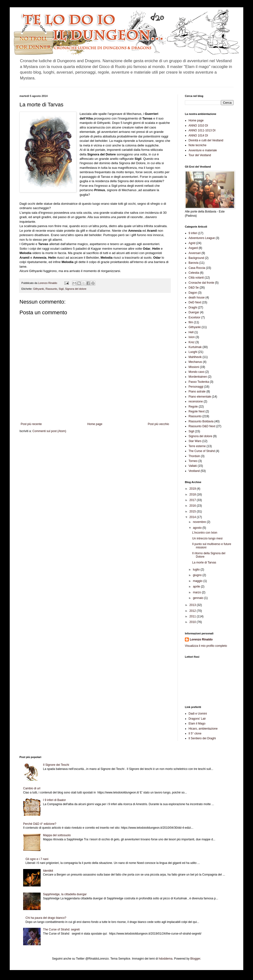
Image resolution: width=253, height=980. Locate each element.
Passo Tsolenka (199, 382)
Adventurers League (202, 238)
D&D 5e (194, 288)
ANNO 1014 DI (198, 136)
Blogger (195, 959)
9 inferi (193, 233)
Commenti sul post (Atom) (49, 431)
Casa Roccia (197, 268)
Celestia (194, 273)
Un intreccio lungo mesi (207, 538)
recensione (196, 401)
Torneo (193, 461)
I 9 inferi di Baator (54, 800)
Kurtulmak (195, 347)
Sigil (61, 289)
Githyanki (39, 289)
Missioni (194, 367)
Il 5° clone (195, 733)
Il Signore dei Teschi (56, 765)
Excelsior (194, 317)
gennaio (199, 598)
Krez (192, 342)
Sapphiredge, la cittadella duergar (65, 894)
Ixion (192, 337)
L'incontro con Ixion (205, 533)
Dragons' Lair (197, 719)
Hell (191, 332)
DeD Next (195, 302)
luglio (197, 570)
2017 (193, 500)
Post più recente (31, 424)
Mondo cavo (196, 372)
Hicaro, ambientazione (203, 729)
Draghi (193, 307)
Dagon (193, 293)
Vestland (194, 471)
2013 (193, 605)
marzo (197, 592)
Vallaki (193, 466)
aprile (197, 587)
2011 (193, 616)
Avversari (195, 253)
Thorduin (194, 456)
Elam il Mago (197, 724)
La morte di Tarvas (204, 562)
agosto (198, 528)
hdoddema (166, 959)
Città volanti (196, 278)
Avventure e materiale (203, 150)
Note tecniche (197, 145)
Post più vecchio (158, 424)
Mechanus (195, 362)
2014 (193, 517)
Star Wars (195, 441)
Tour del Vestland (200, 155)
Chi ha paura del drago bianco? (46, 918)
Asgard (193, 248)
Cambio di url (32, 788)
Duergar (194, 312)
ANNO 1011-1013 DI (202, 130)
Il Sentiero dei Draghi (202, 738)
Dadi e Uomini (198, 714)
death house (197, 298)
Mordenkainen (198, 377)
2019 (193, 489)
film (191, 322)
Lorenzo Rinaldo (201, 639)
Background (196, 258)
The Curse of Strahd (202, 451)
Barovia (194, 263)
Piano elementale (200, 397)
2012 (193, 611)
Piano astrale (197, 392)
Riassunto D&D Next (202, 426)
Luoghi (193, 352)
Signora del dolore (76, 289)
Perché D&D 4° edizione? (40, 824)
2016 (193, 506)
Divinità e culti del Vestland (206, 140)
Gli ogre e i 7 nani (37, 859)
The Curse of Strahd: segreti (61, 929)
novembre (200, 522)
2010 (193, 622)
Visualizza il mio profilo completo (206, 646)
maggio (198, 581)
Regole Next (197, 411)
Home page (95, 424)
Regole (193, 407)
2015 (193, 511)
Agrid (192, 243)
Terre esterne (197, 446)
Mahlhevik (195, 357)
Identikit (48, 871)
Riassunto (51, 289)
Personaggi (196, 387)
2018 (193, 494)
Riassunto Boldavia (201, 421)
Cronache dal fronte (201, 283)
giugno (198, 575)
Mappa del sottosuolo (57, 835)
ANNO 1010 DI (198, 126)
